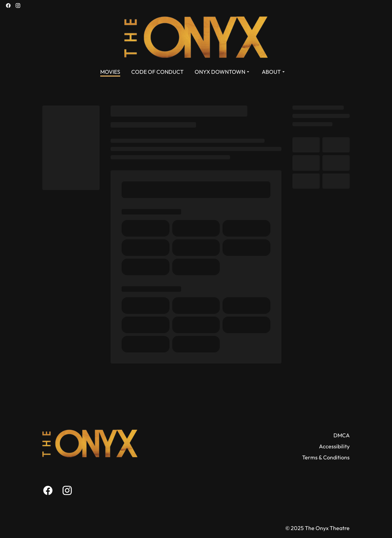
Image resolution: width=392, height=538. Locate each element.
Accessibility (334, 446)
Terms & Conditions (326, 457)
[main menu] (193, 72)
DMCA (342, 435)
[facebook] (8, 6)
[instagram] (18, 6)
